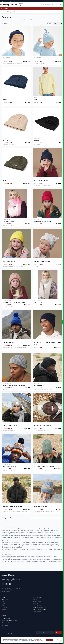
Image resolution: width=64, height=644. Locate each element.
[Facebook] (3, 584)
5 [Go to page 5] (46, 518)
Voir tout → (4, 610)
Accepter (49, 640)
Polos (3, 602)
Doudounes (4, 608)
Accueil (3, 12)
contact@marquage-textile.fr (16, 1)
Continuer (57, 640)
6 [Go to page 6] (49, 518)
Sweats (3, 604)
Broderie (35, 600)
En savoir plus (40, 641)
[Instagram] (6, 584)
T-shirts (3, 598)
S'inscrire (59, 633)
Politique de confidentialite (39, 610)
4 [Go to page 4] (43, 518)
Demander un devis (38, 598)
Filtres (49, 24)
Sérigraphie (36, 604)
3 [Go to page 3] (40, 518)
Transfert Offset (37, 602)
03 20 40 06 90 (5, 1)
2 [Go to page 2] (37, 518)
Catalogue (10, 12)
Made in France (5, 600)
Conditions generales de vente (40, 608)
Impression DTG (37, 606)
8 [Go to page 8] (55, 518)
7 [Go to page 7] (52, 518)
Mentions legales (37, 612)
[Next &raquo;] (61, 518)
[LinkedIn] (10, 584)
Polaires (4, 606)
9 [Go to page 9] (58, 518)
